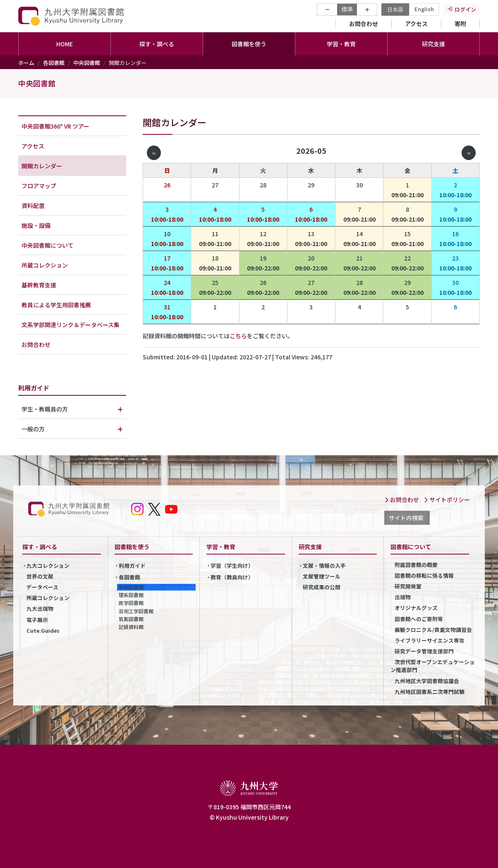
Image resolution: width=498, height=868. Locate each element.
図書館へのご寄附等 (419, 619)
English (424, 9)
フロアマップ (39, 186)
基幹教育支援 (39, 285)
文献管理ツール (322, 576)
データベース (42, 587)
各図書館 (54, 63)
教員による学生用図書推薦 (56, 305)
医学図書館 (131, 603)
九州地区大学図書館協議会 (427, 681)
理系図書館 (131, 595)
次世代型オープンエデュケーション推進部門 (433, 666)
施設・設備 (36, 225)
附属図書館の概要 (416, 565)
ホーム (26, 63)
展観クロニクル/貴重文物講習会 (433, 630)
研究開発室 (408, 586)
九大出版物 (40, 609)
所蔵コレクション (45, 265)
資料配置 (33, 206)
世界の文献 (40, 576)
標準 (347, 9)
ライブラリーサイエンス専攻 (430, 640)
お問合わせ (364, 24)
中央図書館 (87, 63)
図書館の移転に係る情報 (424, 575)
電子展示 (37, 620)
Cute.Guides (43, 630)
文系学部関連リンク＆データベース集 (71, 325)
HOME (65, 44)
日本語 (395, 9)
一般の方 (33, 429)
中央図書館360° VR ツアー (55, 126)
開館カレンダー (42, 166)
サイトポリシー (447, 500)
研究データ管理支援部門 (424, 651)
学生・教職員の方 (45, 409)
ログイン (465, 9)
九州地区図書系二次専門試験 (430, 692)
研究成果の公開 (322, 587)
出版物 (403, 597)
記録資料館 (131, 627)
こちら (238, 336)
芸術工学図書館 (136, 611)
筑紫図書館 (131, 619)
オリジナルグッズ (416, 608)
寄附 (460, 24)
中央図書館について (48, 245)
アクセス (416, 24)
